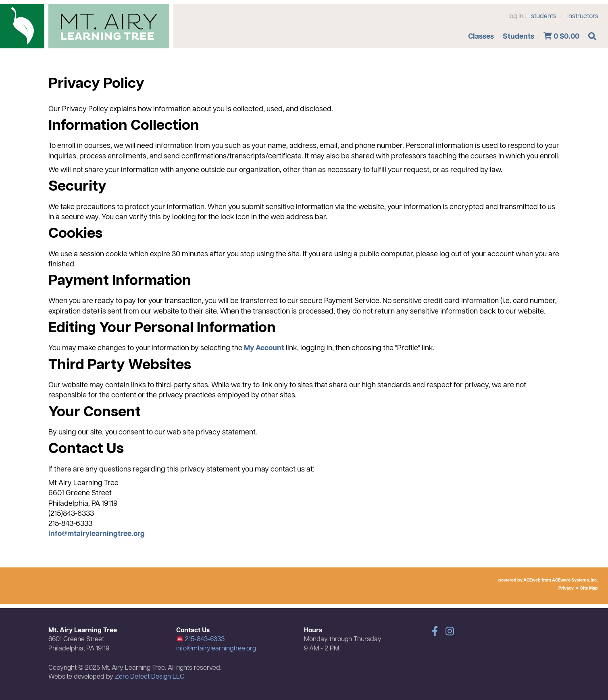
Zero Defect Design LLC (150, 677)
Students (518, 37)
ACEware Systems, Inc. (575, 580)
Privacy (566, 588)
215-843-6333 (201, 640)
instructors (583, 17)
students (544, 17)
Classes (481, 37)
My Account (264, 348)
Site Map (589, 588)
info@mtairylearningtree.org (97, 534)
